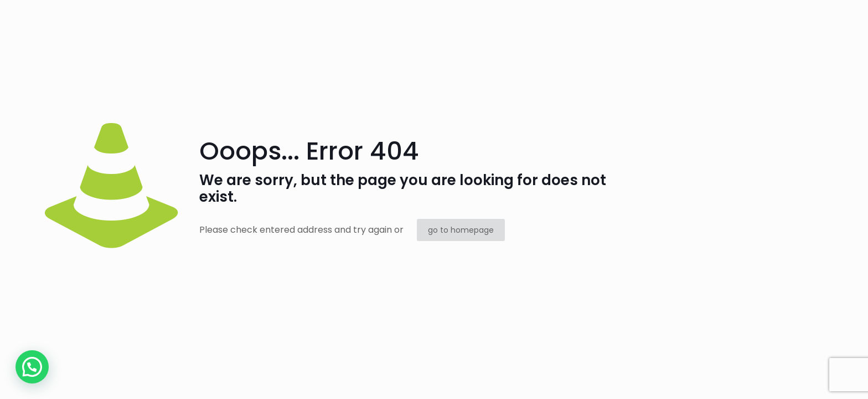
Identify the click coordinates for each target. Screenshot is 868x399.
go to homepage (461, 230)
